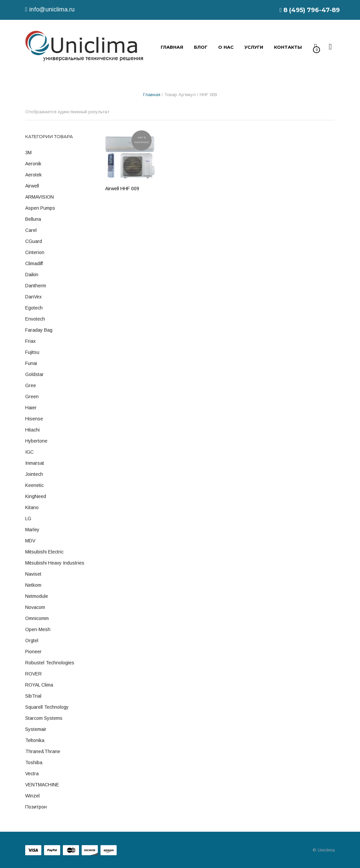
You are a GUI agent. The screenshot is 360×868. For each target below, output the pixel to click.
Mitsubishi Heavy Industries (55, 563)
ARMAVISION (39, 197)
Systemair (36, 729)
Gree (31, 385)
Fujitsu (32, 352)
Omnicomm (37, 618)
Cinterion (35, 252)
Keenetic (34, 485)
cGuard (34, 241)
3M (28, 153)
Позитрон (36, 807)
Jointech (34, 474)
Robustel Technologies (50, 663)
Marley (32, 530)
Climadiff (34, 263)
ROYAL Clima (39, 685)
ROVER (33, 674)
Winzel (32, 796)
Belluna (33, 219)
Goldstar (34, 374)
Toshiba (34, 762)
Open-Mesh (38, 629)
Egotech (34, 308)
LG (28, 519)
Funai (31, 363)
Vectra (32, 774)
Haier (31, 408)
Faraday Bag (39, 330)
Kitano (32, 507)
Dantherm (36, 286)
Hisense (34, 419)
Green (32, 397)
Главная (152, 95)
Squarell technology (47, 707)
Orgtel (32, 640)
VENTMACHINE (42, 785)
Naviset (33, 574)
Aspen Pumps (40, 208)
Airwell (32, 186)
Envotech (35, 319)
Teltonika (35, 740)
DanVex (33, 297)
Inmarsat (35, 463)
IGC (29, 452)
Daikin (32, 275)
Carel (31, 230)
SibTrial (33, 696)
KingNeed (36, 496)
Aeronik (33, 164)
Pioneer (33, 652)
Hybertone (36, 441)
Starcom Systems (44, 718)
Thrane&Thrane (43, 751)
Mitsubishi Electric (44, 552)
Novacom (35, 607)
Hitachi (32, 430)
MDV (30, 541)
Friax (30, 341)
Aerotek (33, 175)
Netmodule (37, 596)
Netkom (33, 585)
